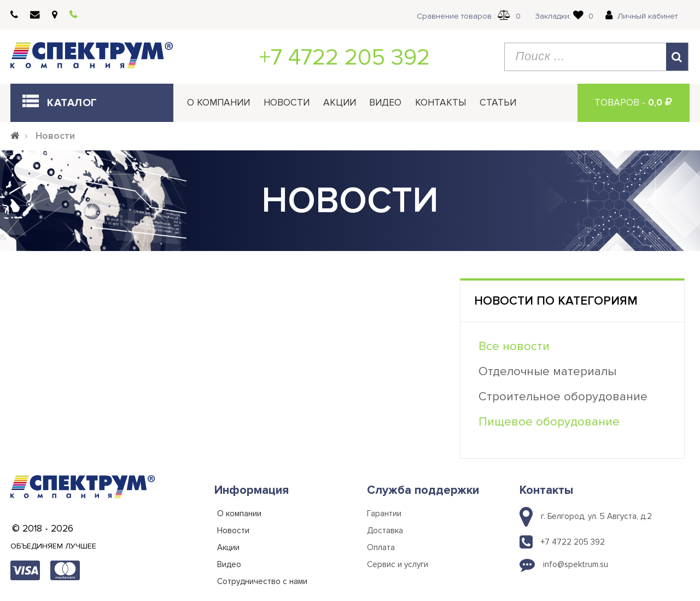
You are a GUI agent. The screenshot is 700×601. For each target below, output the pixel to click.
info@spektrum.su (576, 564)
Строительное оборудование (563, 397)
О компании (218, 103)
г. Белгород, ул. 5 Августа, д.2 (596, 516)
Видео (385, 103)
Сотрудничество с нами (262, 581)
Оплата (381, 547)
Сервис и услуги (398, 564)
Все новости (514, 346)
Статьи (498, 103)
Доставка (385, 530)
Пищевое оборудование (549, 422)
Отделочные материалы (547, 372)
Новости (287, 103)
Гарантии (384, 514)
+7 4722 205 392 (345, 57)
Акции (340, 103)
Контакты (441, 103)
